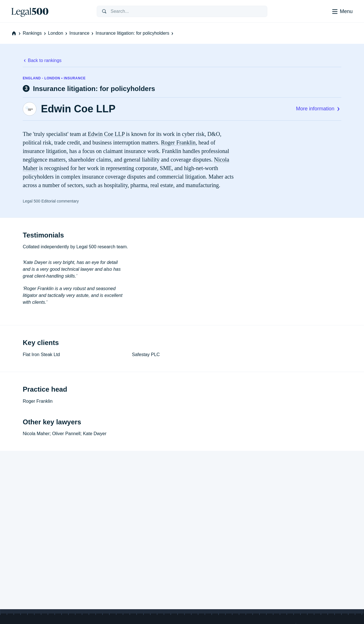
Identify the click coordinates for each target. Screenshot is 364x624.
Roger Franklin (178, 142)
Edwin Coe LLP (78, 109)
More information (319, 109)
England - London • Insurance (54, 78)
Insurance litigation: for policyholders (135, 33)
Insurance (82, 33)
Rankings (35, 33)
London (58, 33)
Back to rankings (42, 60)
